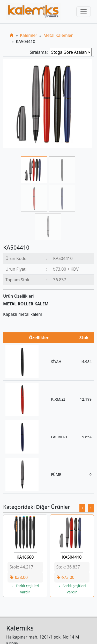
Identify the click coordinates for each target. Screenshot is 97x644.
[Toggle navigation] (84, 12)
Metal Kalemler (58, 35)
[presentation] (82, 508)
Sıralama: (40, 52)
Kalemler (29, 35)
